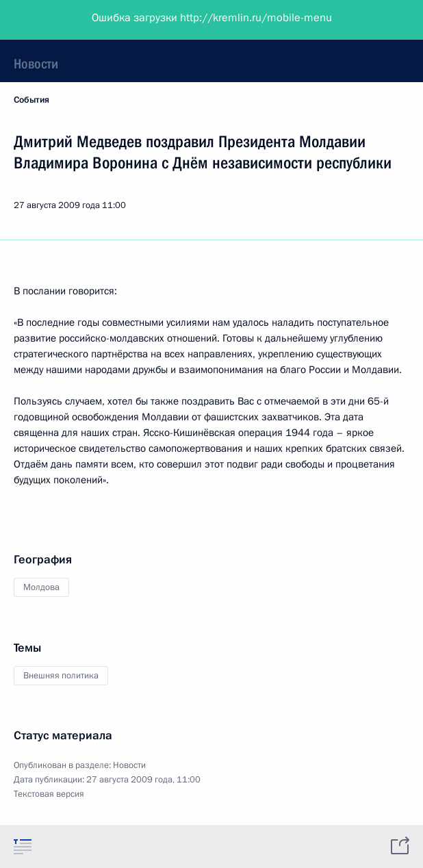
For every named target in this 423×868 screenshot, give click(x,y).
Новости (36, 64)
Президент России (63, 21)
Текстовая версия (49, 794)
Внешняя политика (61, 676)
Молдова (41, 587)
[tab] (23, 846)
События (31, 100)
